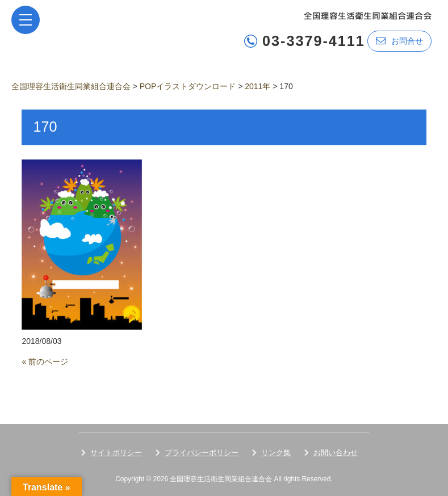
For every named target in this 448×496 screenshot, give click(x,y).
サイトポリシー (116, 453)
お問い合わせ (336, 453)
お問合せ (399, 41)
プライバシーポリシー (202, 453)
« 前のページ (45, 362)
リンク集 (276, 453)
